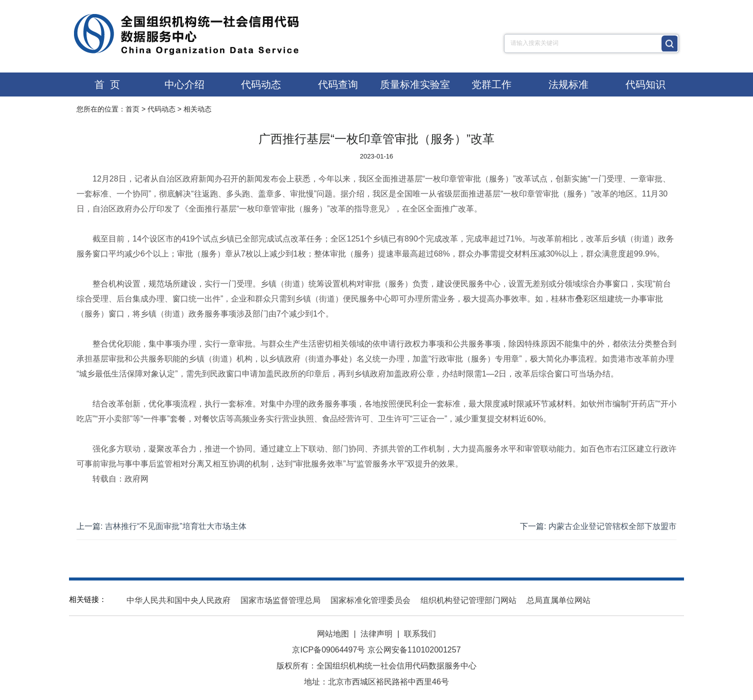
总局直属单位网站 (558, 600)
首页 (132, 109)
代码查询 (338, 84)
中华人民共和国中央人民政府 (178, 600)
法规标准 (568, 84)
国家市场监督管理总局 (280, 600)
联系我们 (420, 634)
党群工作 (491, 84)
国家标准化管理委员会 (370, 600)
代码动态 (261, 84)
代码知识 (645, 84)
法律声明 (376, 634)
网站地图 (333, 634)
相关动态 (197, 109)
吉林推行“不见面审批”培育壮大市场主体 (176, 526)
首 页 (107, 84)
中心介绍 (184, 84)
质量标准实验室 (415, 84)
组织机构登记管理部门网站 (468, 600)
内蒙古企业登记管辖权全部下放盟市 (612, 526)
